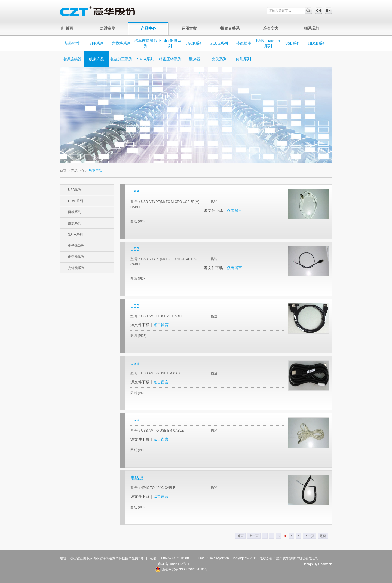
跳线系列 (75, 223)
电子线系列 (76, 246)
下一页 (310, 536)
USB (135, 192)
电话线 (137, 478)
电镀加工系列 (121, 59)
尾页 (323, 536)
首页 (67, 28)
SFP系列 (97, 43)
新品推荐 (72, 43)
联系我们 (312, 28)
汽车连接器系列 (146, 43)
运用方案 (189, 28)
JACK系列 (195, 43)
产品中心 (148, 28)
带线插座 (244, 43)
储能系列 (243, 59)
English (328, 11)
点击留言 (234, 210)
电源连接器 (72, 59)
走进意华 (108, 28)
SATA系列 (146, 59)
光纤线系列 (76, 268)
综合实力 (271, 28)
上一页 (254, 536)
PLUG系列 (219, 43)
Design (307, 564)
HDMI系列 (317, 43)
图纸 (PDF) (138, 221)
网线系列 (75, 212)
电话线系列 (76, 257)
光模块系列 (121, 43)
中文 (318, 11)
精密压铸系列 (170, 59)
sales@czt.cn (219, 558)
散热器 (195, 59)
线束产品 (97, 59)
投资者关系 (230, 28)
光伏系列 (219, 59)
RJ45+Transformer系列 (268, 43)
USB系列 (293, 43)
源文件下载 (213, 210)
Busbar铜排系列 (170, 43)
